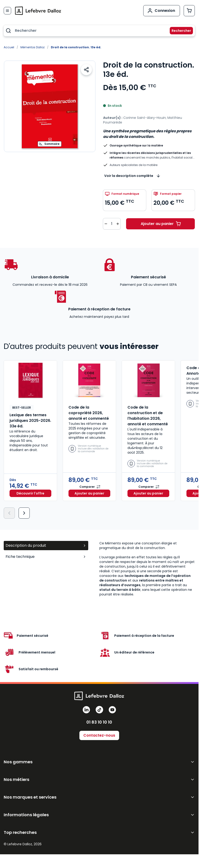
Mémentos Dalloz (33, 47)
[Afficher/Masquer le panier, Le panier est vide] (189, 11)
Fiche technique (46, 557)
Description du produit (46, 545)
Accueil (9, 47)
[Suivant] (24, 513)
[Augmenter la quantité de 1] (118, 224)
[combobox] (99, 31)
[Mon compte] (162, 11)
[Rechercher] (179, 31)
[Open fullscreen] (50, 106)
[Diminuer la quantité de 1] (106, 224)
